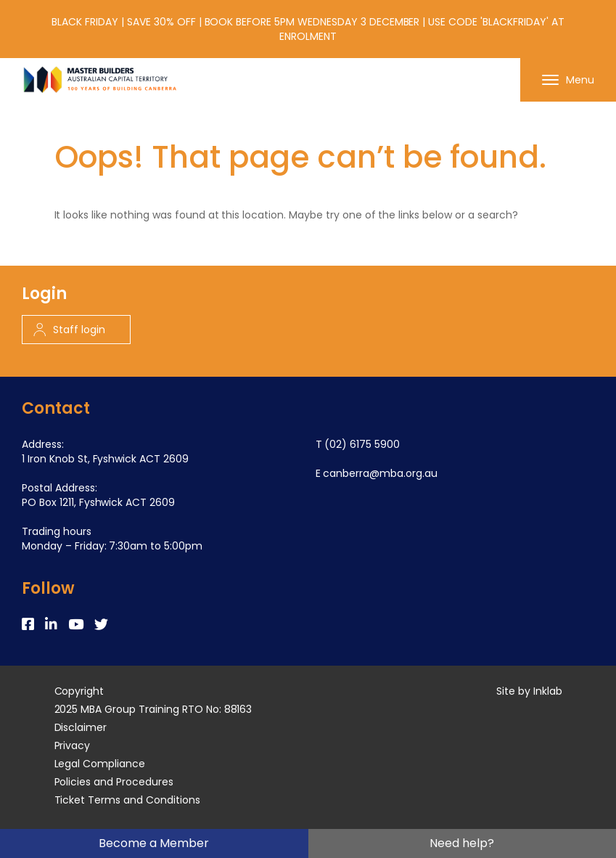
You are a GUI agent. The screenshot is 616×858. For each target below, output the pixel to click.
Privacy (73, 745)
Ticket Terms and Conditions (127, 800)
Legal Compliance (100, 764)
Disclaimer (81, 727)
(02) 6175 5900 (362, 444)
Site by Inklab (529, 691)
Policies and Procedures (114, 782)
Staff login (69, 330)
